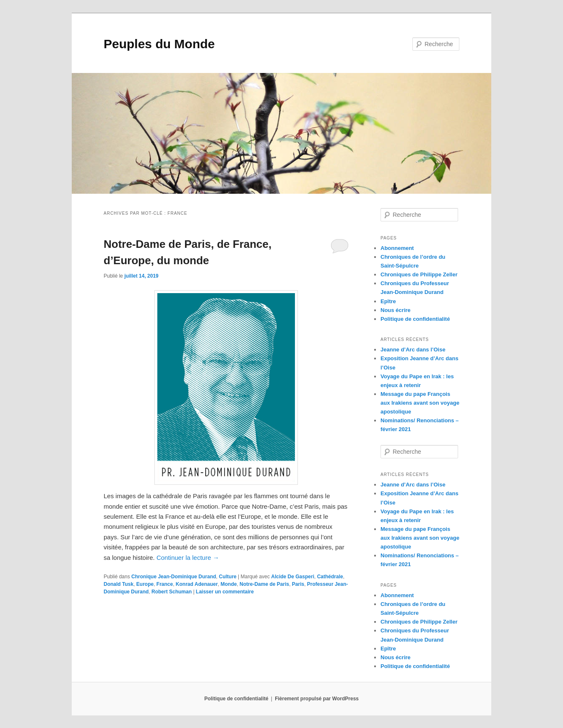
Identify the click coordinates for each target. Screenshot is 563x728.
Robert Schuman (172, 592)
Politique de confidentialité (415, 319)
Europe (145, 584)
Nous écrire (396, 310)
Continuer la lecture (188, 558)
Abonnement (397, 248)
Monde (229, 584)
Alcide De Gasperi (293, 577)
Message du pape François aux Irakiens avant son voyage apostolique (420, 403)
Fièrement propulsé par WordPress (317, 699)
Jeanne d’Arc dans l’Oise (413, 350)
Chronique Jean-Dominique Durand (174, 577)
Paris (298, 584)
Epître (388, 301)
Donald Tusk (119, 584)
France (165, 584)
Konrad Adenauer (197, 584)
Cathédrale (330, 577)
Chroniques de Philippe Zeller (419, 274)
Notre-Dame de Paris (264, 584)
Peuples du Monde (159, 44)
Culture (228, 577)
